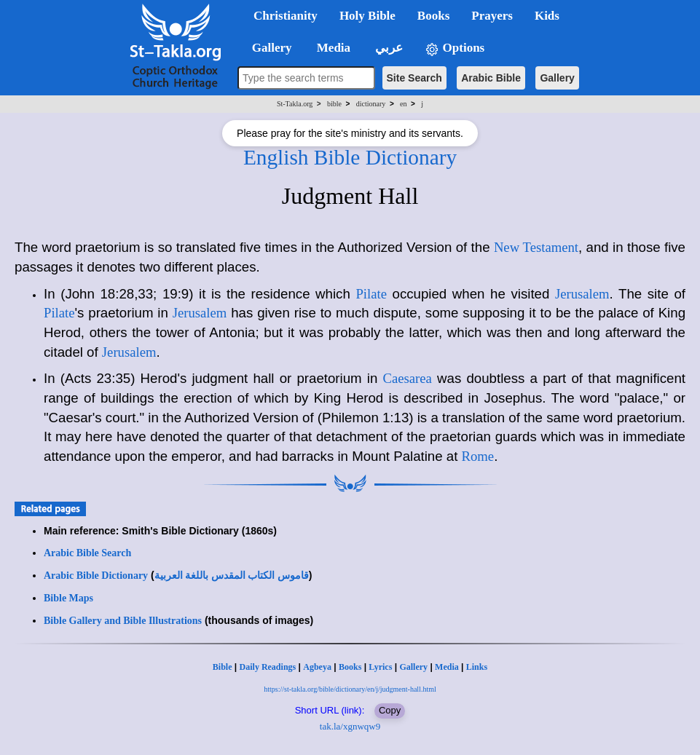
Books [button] (433, 16)
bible (334, 104)
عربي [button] (388, 48)
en (403, 104)
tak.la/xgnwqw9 (350, 726)
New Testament (536, 247)
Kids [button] (547, 16)
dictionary (371, 104)
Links (477, 667)
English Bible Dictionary (350, 157)
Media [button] (333, 48)
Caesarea (408, 378)
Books (350, 667)
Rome (478, 456)
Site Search (414, 78)
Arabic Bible (491, 78)
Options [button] (455, 48)
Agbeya (317, 667)
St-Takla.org (295, 104)
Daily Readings (268, 667)
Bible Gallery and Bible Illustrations (123, 621)
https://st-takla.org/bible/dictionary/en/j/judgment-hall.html (350, 689)
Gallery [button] (267, 48)
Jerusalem (582, 294)
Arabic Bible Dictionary (96, 576)
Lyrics (380, 667)
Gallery (557, 78)
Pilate (371, 294)
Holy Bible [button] (367, 16)
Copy (390, 710)
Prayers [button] (492, 16)
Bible (223, 667)
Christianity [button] (286, 16)
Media (447, 667)
